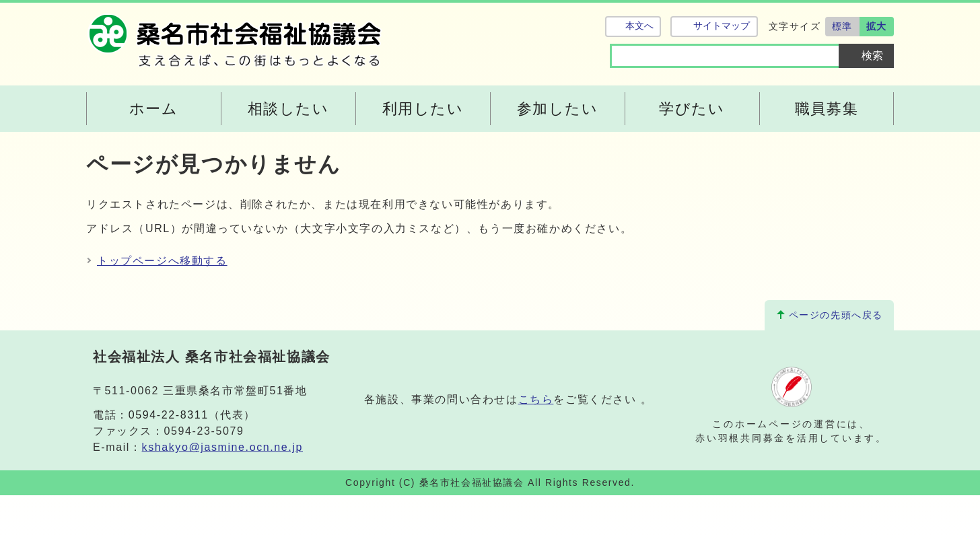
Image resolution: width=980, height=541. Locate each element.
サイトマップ (721, 26)
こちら (536, 399)
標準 (842, 26)
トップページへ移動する (162, 261)
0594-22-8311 (169, 415)
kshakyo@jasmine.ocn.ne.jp (222, 447)
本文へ (639, 26)
